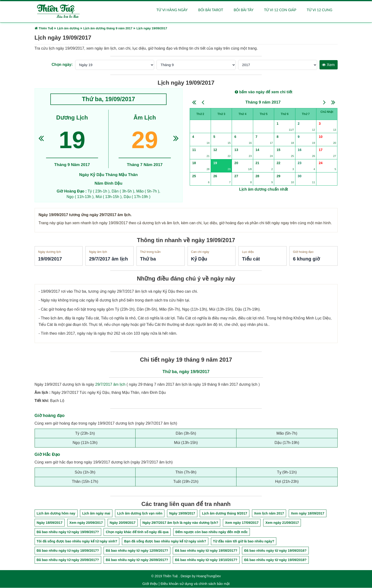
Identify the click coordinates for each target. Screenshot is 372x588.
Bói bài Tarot (211, 10)
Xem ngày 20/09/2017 (86, 523)
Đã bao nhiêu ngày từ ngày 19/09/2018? (275, 560)
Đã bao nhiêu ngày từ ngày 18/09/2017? (68, 551)
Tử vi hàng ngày (172, 10)
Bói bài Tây (244, 10)
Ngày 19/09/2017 (182, 514)
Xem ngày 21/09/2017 (282, 523)
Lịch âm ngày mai (96, 514)
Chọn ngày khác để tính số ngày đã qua (137, 532)
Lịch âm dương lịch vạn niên (140, 514)
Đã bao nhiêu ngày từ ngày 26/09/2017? (137, 560)
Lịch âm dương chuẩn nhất (264, 190)
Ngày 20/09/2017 (123, 523)
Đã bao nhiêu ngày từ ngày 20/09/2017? (68, 560)
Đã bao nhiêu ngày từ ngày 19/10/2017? (206, 560)
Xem (328, 65)
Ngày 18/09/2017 (50, 523)
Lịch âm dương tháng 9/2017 (224, 514)
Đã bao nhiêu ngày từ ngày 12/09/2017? (137, 551)
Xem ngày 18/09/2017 (308, 514)
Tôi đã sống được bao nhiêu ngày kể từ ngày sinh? (77, 541)
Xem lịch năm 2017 (269, 514)
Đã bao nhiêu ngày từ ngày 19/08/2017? (206, 551)
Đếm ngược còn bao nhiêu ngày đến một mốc (212, 532)
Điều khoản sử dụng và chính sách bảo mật (195, 584)
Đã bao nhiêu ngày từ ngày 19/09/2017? (68, 532)
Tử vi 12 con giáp (280, 10)
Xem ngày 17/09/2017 (242, 523)
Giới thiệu (150, 584)
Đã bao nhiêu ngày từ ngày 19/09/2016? (275, 551)
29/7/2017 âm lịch (110, 385)
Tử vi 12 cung (319, 10)
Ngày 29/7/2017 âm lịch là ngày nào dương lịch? (180, 523)
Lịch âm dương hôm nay (56, 514)
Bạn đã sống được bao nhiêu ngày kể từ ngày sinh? (165, 541)
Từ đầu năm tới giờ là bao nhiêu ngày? (244, 541)
